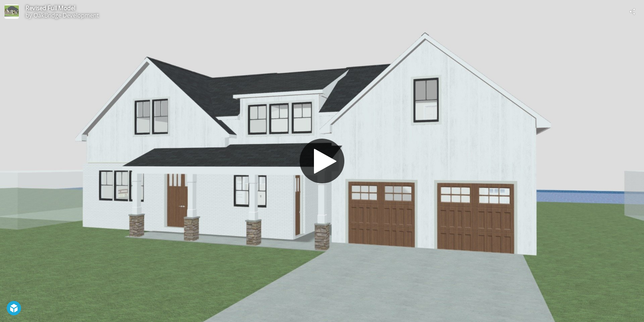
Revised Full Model (50, 8)
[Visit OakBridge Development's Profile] (12, 12)
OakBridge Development (66, 15)
